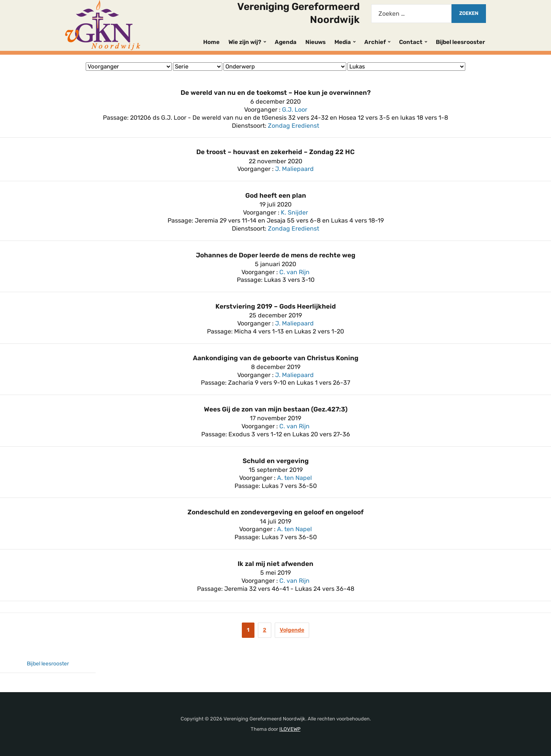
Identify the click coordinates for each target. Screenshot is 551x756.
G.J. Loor (295, 110)
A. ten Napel (294, 478)
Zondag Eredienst (293, 126)
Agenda (286, 42)
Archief (375, 42)
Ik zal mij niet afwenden (275, 564)
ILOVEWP (290, 729)
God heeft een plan (276, 195)
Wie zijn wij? (245, 42)
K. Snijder (294, 212)
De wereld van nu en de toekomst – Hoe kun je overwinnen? (276, 93)
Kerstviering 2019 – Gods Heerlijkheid (276, 306)
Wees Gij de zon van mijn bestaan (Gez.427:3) (276, 409)
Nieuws (315, 42)
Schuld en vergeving (276, 461)
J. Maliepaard (294, 169)
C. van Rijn (294, 272)
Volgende (292, 630)
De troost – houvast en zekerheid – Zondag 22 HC (275, 152)
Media (343, 42)
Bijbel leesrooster (461, 42)
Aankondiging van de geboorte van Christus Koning (276, 358)
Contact (411, 42)
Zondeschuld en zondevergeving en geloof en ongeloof (275, 512)
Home (211, 42)
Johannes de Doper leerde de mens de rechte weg (276, 255)
